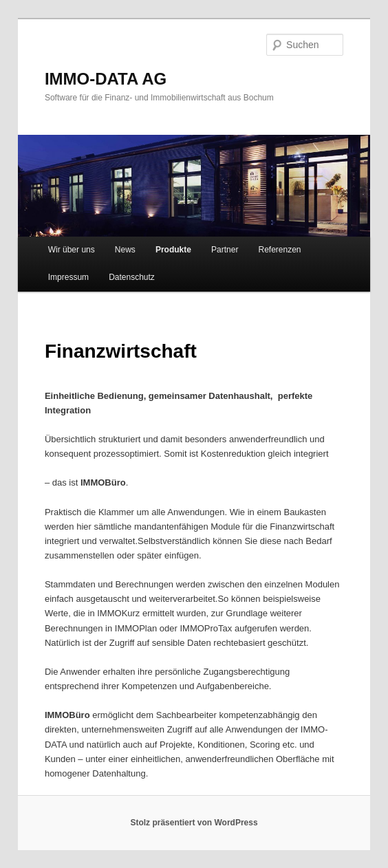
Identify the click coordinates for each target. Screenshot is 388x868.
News (125, 250)
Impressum (68, 277)
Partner (225, 250)
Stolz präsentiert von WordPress (194, 823)
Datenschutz (132, 277)
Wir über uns (72, 250)
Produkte (173, 250)
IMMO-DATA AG (106, 79)
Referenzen (280, 250)
